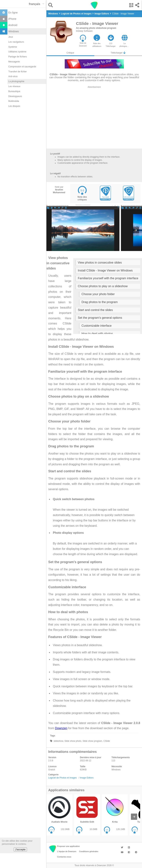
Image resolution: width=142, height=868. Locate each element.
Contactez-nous (64, 857)
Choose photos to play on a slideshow (103, 286)
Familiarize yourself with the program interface (108, 278)
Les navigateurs (16, 42)
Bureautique (14, 91)
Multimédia (14, 101)
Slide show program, (92, 741)
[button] (51, 5)
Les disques (14, 106)
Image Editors (87, 778)
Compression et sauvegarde (22, 67)
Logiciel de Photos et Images (62, 778)
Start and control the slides (95, 310)
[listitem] (59, 815)
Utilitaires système (17, 52)
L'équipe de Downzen (67, 851)
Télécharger (118, 53)
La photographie (16, 81)
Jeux (11, 37)
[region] (94, 118)
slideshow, (58, 741)
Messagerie (14, 62)
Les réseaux (14, 86)
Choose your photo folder (98, 294)
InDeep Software (84, 31)
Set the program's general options (100, 318)
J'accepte (20, 849)
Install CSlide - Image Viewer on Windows (105, 270)
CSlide (106, 741)
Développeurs (15, 96)
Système (13, 47)
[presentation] (136, 230)
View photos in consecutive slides (100, 263)
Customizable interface (97, 326)
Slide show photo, (73, 741)
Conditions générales (89, 851)
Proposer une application (68, 846)
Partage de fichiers (18, 57)
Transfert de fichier (18, 72)
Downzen (61, 728)
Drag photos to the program (100, 302)
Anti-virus (13, 76)
